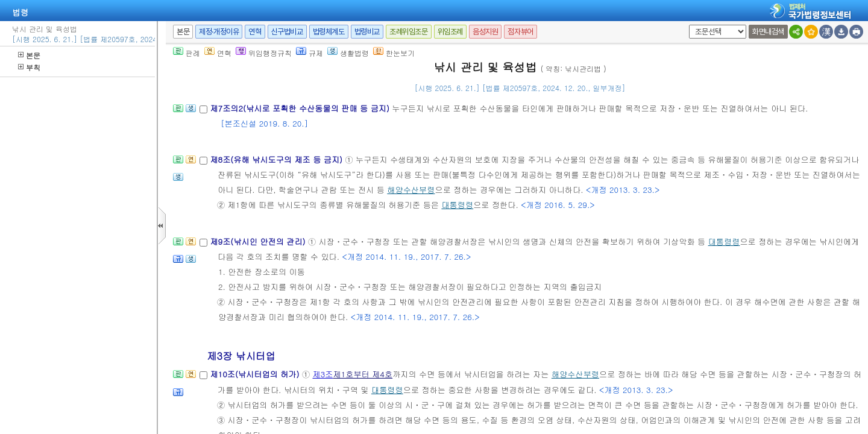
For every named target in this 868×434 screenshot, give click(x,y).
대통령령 (457, 205)
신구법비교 (287, 32)
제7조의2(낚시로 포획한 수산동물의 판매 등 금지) (301, 108)
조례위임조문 (409, 32)
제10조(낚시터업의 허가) (256, 374)
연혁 (255, 32)
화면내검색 (768, 32)
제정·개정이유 (219, 32)
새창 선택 (687, 25)
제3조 (323, 374)
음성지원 (485, 32)
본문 (29, 55)
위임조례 (450, 32)
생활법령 (348, 53)
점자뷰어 (520, 32)
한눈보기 (394, 53)
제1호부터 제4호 (363, 374)
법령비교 (367, 32)
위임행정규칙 (264, 53)
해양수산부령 (411, 190)
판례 (187, 53)
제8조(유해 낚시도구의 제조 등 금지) (277, 159)
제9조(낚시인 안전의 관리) (259, 241)
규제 (310, 53)
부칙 (29, 67)
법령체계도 (329, 32)
